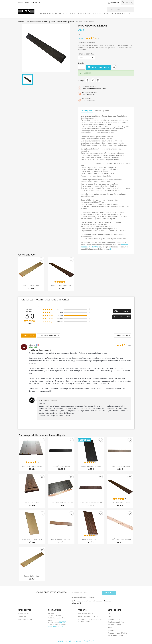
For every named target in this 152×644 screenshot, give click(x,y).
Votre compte (24, 610)
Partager (87, 80)
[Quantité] (80, 67)
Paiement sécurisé (114, 625)
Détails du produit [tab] (102, 111)
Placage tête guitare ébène (91, 466)
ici (110, 249)
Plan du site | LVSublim (115, 636)
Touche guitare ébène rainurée (61, 503)
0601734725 (35, 3)
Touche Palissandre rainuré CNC (91, 503)
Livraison (111, 627)
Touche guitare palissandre (61, 286)
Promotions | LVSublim (86, 614)
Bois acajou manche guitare (61, 539)
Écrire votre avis (121, 311)
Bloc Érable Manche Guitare (32, 466)
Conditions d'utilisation (116, 622)
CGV (109, 616)
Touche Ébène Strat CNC (61, 466)
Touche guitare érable (31, 286)
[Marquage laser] (86, 58)
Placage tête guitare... (91, 539)
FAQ (109, 614)
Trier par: (119, 335)
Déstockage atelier (121, 14)
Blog (107, 14)
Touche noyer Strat (32, 503)
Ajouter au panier (98, 67)
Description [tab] (87, 111)
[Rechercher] (121, 10)
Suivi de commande (25, 614)
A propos (111, 630)
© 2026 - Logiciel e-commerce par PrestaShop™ (76, 641)
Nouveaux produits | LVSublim (88, 616)
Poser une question (122, 317)
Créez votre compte (25, 619)
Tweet (93, 80)
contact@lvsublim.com (56, 626)
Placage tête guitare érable (32, 539)
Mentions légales (114, 619)
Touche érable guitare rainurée (120, 539)
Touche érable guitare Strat (120, 466)
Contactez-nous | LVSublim (117, 633)
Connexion (22, 616)
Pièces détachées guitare (90, 14)
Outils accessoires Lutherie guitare (58, 14)
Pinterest (98, 80)
